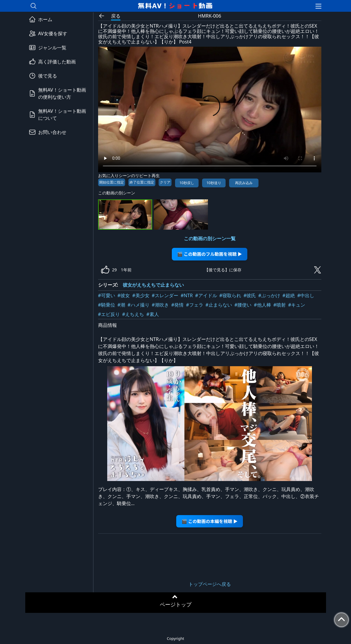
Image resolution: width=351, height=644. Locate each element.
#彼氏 (250, 295)
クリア (165, 182)
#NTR (187, 295)
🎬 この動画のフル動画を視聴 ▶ (210, 254)
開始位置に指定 (112, 182)
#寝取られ (230, 295)
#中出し (306, 295)
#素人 (152, 314)
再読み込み (244, 183)
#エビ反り (109, 314)
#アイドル (206, 295)
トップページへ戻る (210, 584)
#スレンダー (165, 295)
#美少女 (141, 295)
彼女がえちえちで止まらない (153, 285)
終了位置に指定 (142, 182)
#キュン (297, 305)
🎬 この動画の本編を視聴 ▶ (210, 521)
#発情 (177, 305)
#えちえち (133, 314)
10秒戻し (187, 183)
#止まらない (219, 305)
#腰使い (243, 305)
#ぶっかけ (269, 295)
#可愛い (107, 295)
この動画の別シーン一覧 (210, 238)
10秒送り (214, 183)
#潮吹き (160, 305)
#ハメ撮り (138, 305)
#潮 (121, 305)
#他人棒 (262, 305)
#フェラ (194, 305)
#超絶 (289, 295)
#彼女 (124, 295)
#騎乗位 (107, 305)
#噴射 (280, 305)
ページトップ (176, 604)
